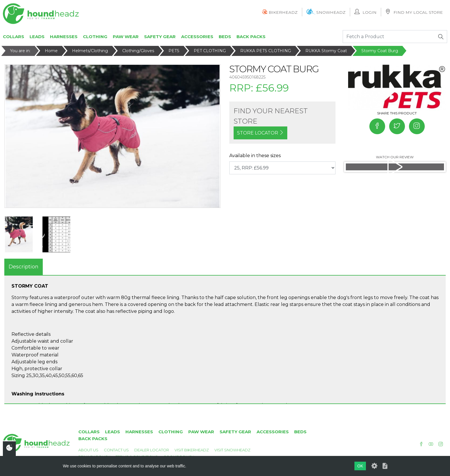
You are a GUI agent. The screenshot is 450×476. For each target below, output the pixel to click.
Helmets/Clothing (90, 51)
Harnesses (64, 37)
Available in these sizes (255, 156)
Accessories (197, 37)
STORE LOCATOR (260, 133)
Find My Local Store (414, 12)
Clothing (95, 37)
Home (51, 51)
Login (365, 12)
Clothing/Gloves (138, 51)
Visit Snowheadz (232, 450)
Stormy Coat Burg (380, 51)
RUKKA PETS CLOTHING (266, 51)
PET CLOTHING (210, 51)
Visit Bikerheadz (192, 450)
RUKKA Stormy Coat (326, 51)
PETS (174, 51)
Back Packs (251, 37)
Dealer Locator (152, 450)
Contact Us (116, 450)
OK (360, 466)
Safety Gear (160, 37)
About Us (88, 450)
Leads (37, 37)
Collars (13, 37)
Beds (225, 37)
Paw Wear (126, 37)
